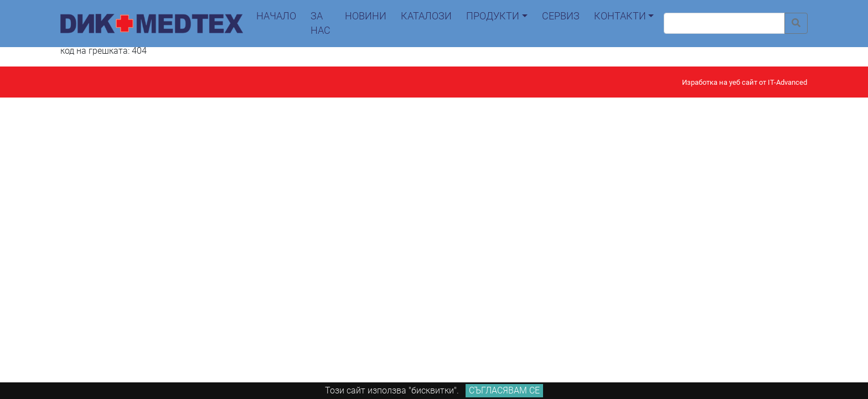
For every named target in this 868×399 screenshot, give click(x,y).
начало (276, 16)
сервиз (561, 16)
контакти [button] (620, 16)
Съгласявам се (504, 390)
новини (366, 16)
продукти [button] (493, 16)
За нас (321, 23)
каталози (426, 16)
